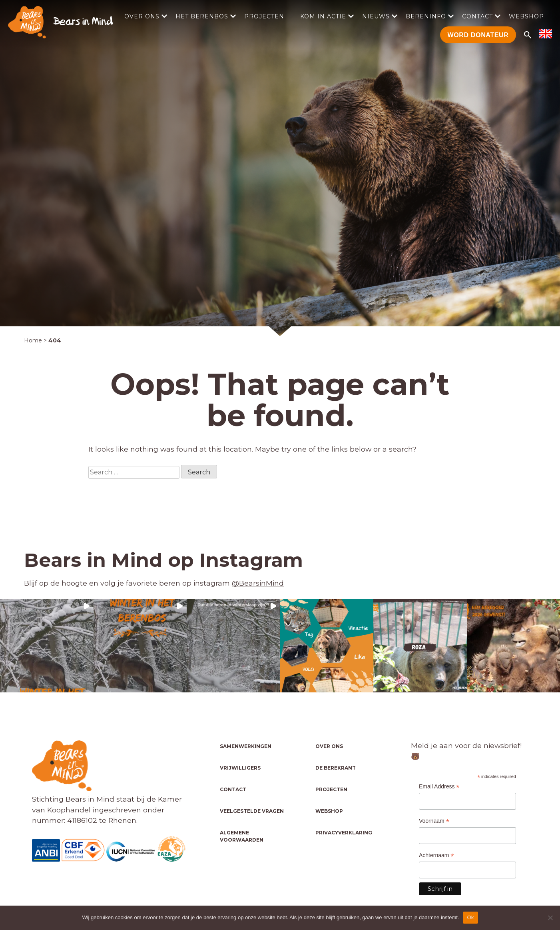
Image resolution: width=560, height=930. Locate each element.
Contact (477, 16)
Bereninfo (426, 16)
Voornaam (434, 821)
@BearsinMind (258, 583)
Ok (470, 917)
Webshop (526, 16)
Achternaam (436, 855)
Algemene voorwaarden (242, 836)
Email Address (439, 787)
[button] (47, 646)
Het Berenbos (202, 16)
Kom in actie (323, 16)
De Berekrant (336, 768)
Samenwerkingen (246, 746)
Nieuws (376, 16)
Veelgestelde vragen (252, 811)
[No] (550, 918)
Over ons (142, 16)
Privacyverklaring (344, 833)
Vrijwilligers (240, 768)
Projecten (264, 16)
